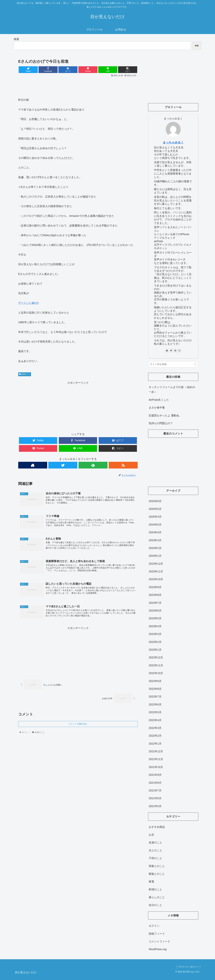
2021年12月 (156, 751)
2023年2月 (155, 642)
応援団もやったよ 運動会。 (165, 415)
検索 (16, 39)
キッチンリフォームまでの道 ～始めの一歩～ (172, 390)
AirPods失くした (159, 400)
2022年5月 (155, 712)
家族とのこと (157, 874)
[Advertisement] (78, 86)
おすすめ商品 (157, 827)
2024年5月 (155, 525)
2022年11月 (156, 665)
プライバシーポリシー (188, 967)
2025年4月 (155, 517)
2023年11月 (156, 572)
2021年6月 (155, 798)
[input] (173, 364)
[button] (195, 364)
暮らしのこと (157, 897)
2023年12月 (156, 564)
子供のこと (155, 858)
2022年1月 (155, 744)
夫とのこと (155, 850)
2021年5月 (155, 806)
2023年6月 (155, 611)
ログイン (154, 926)
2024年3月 (155, 540)
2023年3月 (155, 634)
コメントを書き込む (78, 725)
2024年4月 (155, 532)
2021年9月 (155, 775)
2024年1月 (155, 556)
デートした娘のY (29, 303)
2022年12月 (156, 658)
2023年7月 (155, 603)
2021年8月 (155, 783)
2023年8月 (155, 595)
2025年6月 (155, 501)
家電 (151, 882)
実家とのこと (157, 866)
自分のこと (155, 905)
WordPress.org (158, 949)
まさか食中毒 (157, 408)
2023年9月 (155, 587)
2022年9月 (155, 681)
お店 (151, 835)
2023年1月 (155, 650)
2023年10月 (156, 579)
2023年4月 (155, 626)
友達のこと (25, 374)
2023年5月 (155, 618)
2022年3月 (155, 728)
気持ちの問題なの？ (161, 423)
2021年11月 (156, 759)
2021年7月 (155, 791)
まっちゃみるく (173, 142)
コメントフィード (159, 941)
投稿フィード (157, 934)
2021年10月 (156, 767)
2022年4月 (155, 720)
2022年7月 (155, 697)
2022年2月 (155, 736)
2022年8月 (155, 689)
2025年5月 (155, 509)
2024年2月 (155, 548)
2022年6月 (155, 705)
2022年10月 (156, 673)
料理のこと (155, 890)
